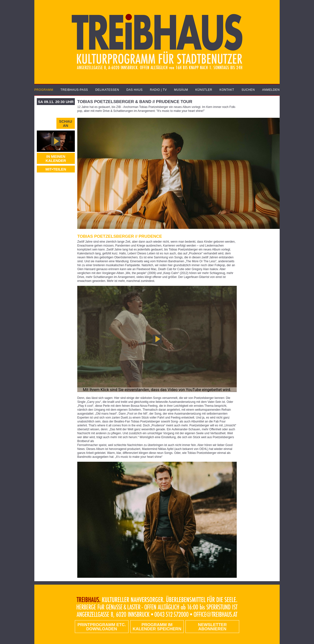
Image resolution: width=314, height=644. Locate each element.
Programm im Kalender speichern (157, 627)
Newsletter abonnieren (212, 627)
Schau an (66, 123)
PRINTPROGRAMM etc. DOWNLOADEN (102, 627)
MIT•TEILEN (56, 169)
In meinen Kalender (56, 158)
